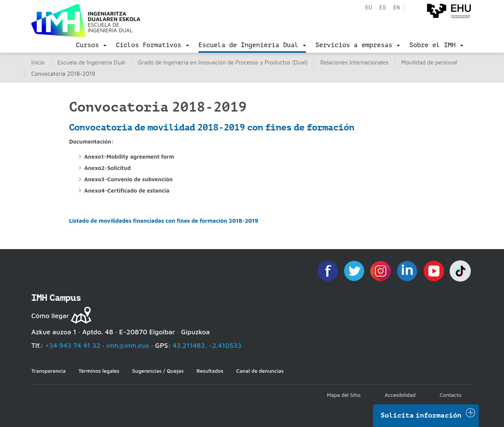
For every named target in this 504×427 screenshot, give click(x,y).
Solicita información (421, 415)
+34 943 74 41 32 (73, 345)
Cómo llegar (50, 316)
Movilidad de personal (429, 62)
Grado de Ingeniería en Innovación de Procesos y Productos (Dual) (223, 62)
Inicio (38, 62)
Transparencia (48, 371)
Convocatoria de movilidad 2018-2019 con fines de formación (212, 127)
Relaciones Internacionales (354, 62)
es (383, 8)
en (396, 8)
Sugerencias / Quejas (158, 371)
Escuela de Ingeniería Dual (91, 62)
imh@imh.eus (128, 345)
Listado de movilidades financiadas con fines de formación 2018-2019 (164, 221)
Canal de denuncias (260, 371)
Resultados (210, 371)
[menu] (91, 45)
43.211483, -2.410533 (207, 345)
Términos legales (99, 371)
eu (369, 8)
